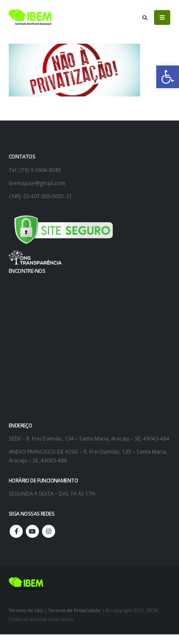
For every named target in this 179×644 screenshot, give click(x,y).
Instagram (49, 531)
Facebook (16, 531)
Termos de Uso (26, 610)
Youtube (32, 531)
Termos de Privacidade (74, 610)
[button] (168, 77)
